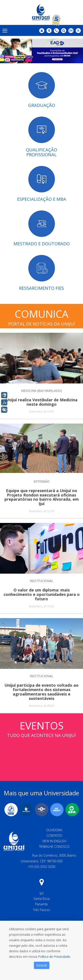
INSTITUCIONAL (41, 581)
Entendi (42, 965)
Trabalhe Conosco (54, 847)
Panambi (41, 904)
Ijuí (41, 893)
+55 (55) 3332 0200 (41, 867)
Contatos (54, 836)
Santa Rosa (41, 899)
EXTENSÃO (42, 481)
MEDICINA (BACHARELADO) (41, 391)
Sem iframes (41, 755)
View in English (54, 841)
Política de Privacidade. (54, 957)
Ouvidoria (54, 830)
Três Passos (41, 910)
